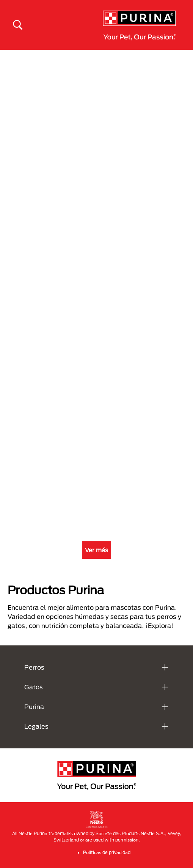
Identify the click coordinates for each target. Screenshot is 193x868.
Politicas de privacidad (107, 852)
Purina (34, 707)
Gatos (34, 687)
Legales (36, 726)
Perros (34, 667)
